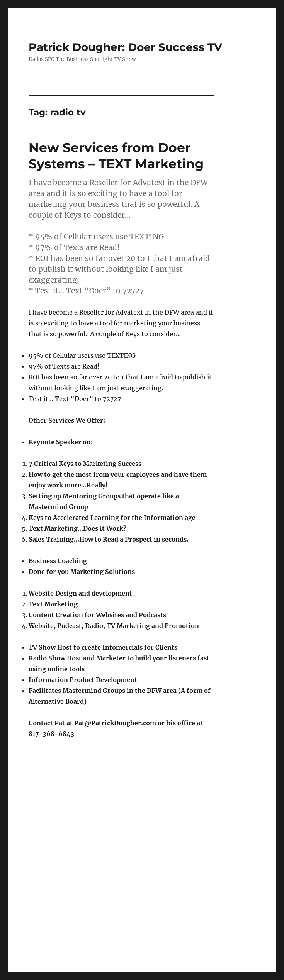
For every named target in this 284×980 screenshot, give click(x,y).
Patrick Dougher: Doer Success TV (125, 47)
